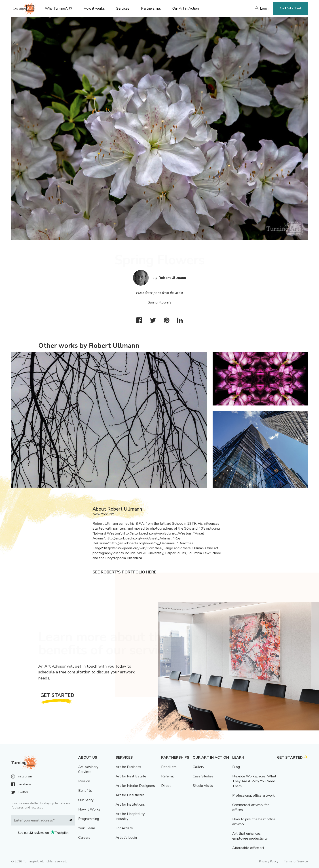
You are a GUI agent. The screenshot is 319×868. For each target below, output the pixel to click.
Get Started (290, 8)
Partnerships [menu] (151, 8)
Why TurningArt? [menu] (59, 8)
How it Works (89, 809)
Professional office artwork (254, 796)
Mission (84, 781)
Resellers (169, 767)
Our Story (86, 800)
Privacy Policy (269, 861)
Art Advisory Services (88, 769)
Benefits (85, 791)
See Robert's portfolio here (124, 572)
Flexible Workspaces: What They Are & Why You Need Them (254, 781)
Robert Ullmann (172, 278)
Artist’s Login (126, 838)
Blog (236, 767)
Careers (84, 838)
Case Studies (203, 776)
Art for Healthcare (130, 795)
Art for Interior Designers (135, 786)
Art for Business (128, 767)
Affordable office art (248, 848)
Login (264, 8)
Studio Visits (203, 786)
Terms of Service (296, 861)
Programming (89, 819)
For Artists (124, 828)
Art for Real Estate (131, 776)
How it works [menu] (94, 8)
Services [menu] (123, 8)
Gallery (198, 767)
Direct (166, 786)
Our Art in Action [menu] (186, 8)
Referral (168, 776)
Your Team (87, 828)
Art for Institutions (130, 804)
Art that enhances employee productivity (250, 836)
